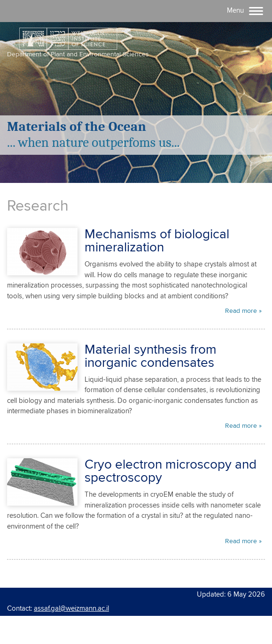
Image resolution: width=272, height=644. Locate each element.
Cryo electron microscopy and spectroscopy (171, 471)
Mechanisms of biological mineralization (157, 241)
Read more (241, 311)
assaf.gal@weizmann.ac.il (71, 609)
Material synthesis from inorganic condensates (151, 356)
